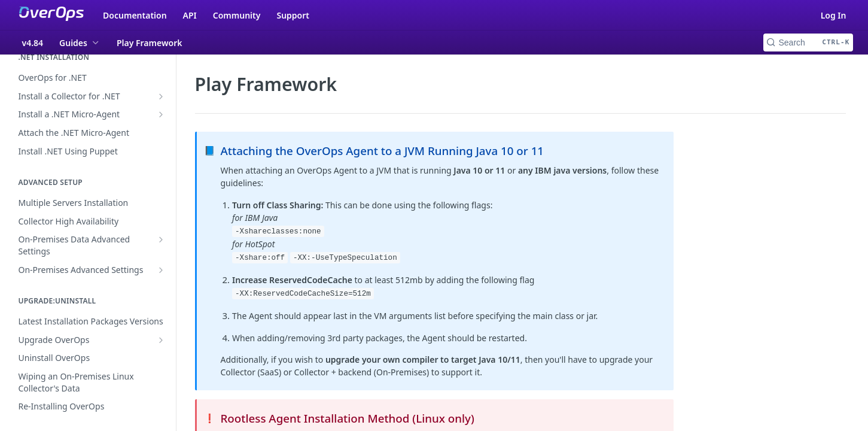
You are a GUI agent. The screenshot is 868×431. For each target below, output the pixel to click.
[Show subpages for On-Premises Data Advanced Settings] (161, 239)
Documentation (135, 15)
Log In (834, 15)
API (190, 15)
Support (293, 15)
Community (237, 15)
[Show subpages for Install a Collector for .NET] (161, 96)
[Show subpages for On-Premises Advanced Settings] (161, 270)
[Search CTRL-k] (808, 43)
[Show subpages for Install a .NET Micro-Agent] (161, 114)
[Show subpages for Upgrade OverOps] (161, 340)
